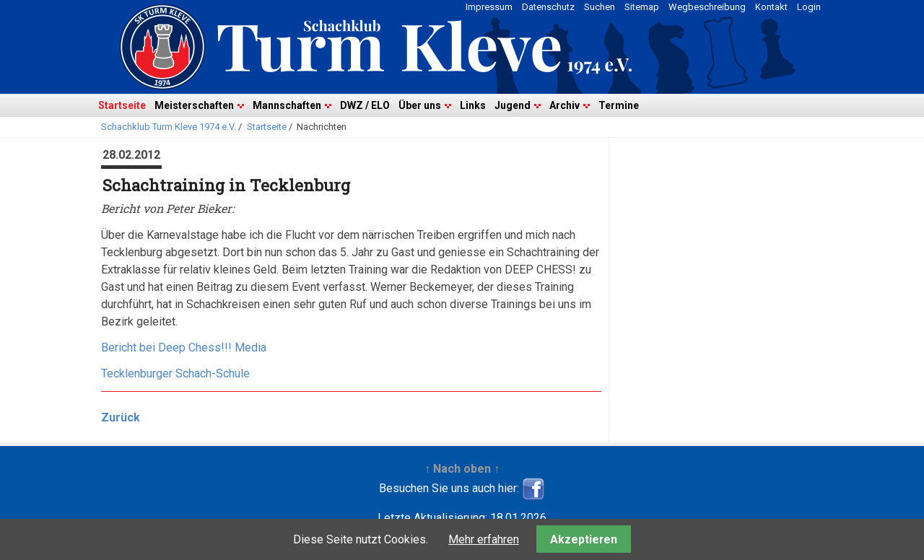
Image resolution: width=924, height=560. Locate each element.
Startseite (122, 105)
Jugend (513, 105)
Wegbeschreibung (707, 7)
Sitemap (642, 7)
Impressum (489, 7)
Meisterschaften (194, 105)
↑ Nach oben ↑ (462, 469)
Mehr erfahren (484, 539)
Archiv (565, 105)
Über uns (420, 105)
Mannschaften (287, 105)
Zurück (121, 417)
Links (473, 105)
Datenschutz (548, 7)
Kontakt (771, 7)
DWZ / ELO (365, 105)
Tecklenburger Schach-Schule (175, 373)
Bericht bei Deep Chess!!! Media (184, 347)
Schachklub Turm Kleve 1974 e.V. (169, 127)
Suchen (600, 7)
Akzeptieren (584, 539)
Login (809, 7)
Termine (619, 105)
